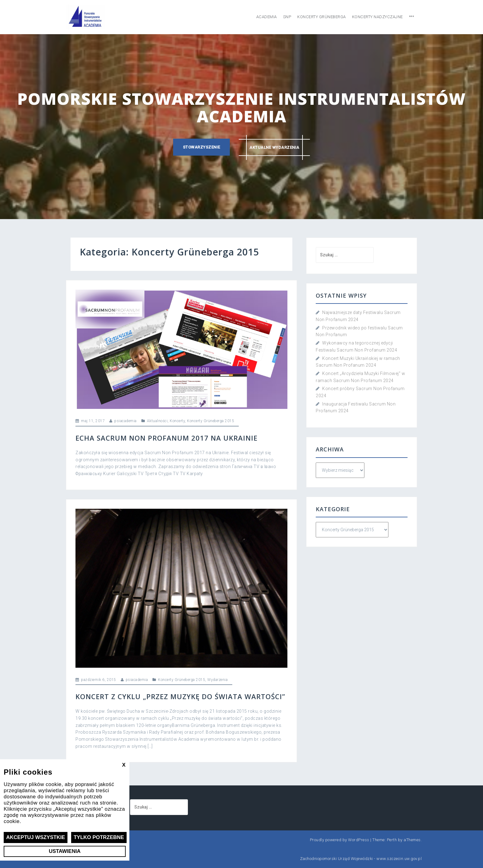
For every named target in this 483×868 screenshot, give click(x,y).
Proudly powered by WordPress (340, 840)
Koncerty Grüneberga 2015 (211, 421)
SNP (287, 17)
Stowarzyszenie (201, 147)
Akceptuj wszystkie (36, 837)
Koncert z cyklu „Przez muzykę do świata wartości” (180, 696)
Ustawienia (65, 851)
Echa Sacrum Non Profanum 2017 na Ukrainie (166, 438)
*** (412, 17)
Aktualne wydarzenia (275, 147)
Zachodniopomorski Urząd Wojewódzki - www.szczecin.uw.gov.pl (361, 859)
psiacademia (126, 421)
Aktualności (157, 421)
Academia (267, 17)
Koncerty (177, 421)
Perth (392, 840)
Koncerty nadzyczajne (377, 17)
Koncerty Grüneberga (322, 17)
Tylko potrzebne (100, 837)
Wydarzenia (217, 680)
